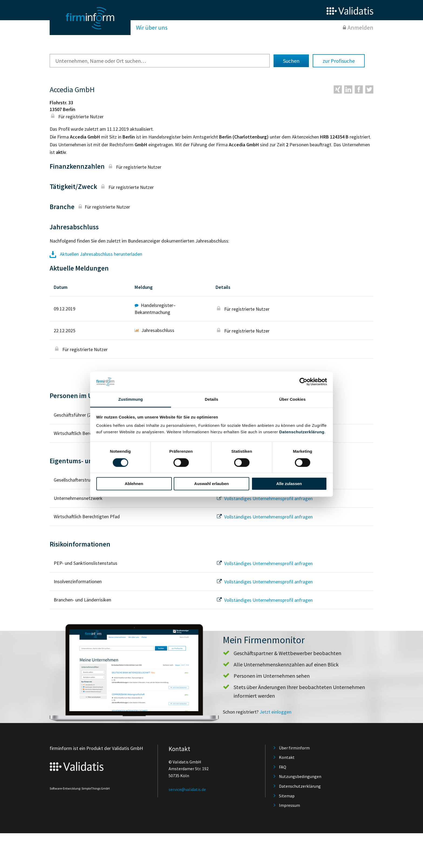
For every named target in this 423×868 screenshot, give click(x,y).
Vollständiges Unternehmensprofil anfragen (264, 498)
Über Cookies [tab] (292, 400)
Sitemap (287, 796)
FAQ (283, 767)
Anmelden (360, 27)
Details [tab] (211, 400)
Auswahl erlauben (211, 484)
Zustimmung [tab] (131, 400)
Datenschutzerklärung (302, 432)
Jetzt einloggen (275, 712)
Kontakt (287, 757)
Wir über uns (152, 27)
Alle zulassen (289, 484)
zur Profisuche (339, 61)
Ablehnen (134, 484)
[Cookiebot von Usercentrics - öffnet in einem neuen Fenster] (303, 382)
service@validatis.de (187, 789)
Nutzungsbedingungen (300, 776)
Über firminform (294, 748)
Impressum (289, 805)
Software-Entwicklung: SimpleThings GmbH (80, 788)
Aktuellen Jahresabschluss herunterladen (96, 254)
